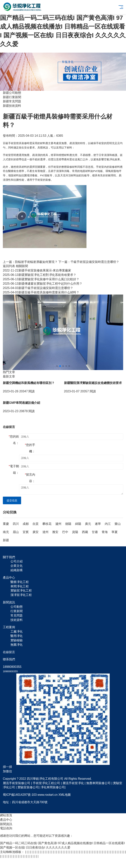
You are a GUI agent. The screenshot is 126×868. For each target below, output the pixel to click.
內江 (108, 524)
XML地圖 (65, 795)
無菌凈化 (17, 645)
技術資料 (17, 620)
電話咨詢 (6, 828)
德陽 (68, 524)
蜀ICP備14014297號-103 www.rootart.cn (30, 795)
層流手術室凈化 (73, 783)
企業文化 (17, 566)
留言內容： (30, 478)
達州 (45, 532)
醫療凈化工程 (20, 582)
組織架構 (17, 570)
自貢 (36, 524)
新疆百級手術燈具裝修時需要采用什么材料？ (41, 292)
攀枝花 (47, 524)
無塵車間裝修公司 (98, 783)
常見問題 (17, 615)
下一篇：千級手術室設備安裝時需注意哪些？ (89, 262)
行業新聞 (17, 611)
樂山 (118, 524)
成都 (26, 524)
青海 (105, 532)
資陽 (75, 532)
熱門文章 (9, 372)
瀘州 (58, 524)
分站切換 (10, 512)
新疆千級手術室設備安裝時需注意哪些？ (38, 288)
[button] (57, 366)
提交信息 (12, 500)
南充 (6, 532)
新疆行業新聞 (12, 97)
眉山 (16, 532)
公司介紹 (17, 561)
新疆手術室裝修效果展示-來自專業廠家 (37, 270)
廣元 (88, 524)
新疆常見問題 (12, 101)
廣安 (36, 532)
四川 (16, 524)
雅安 (55, 532)
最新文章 (9, 376)
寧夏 (115, 532)
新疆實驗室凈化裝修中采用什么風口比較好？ (41, 279)
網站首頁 (6, 815)
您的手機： (30, 448)
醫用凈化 (17, 636)
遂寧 (98, 524)
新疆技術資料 (12, 106)
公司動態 (17, 607)
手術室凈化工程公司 (46, 783)
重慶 (6, 524)
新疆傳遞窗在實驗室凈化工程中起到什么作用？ (43, 284)
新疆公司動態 (12, 93)
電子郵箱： (14, 469)
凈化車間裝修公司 (53, 787)
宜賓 (26, 532)
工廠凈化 (17, 632)
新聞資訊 (6, 824)
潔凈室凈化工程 (21, 595)
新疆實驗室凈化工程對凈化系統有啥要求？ (40, 275)
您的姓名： (14, 440)
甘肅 (95, 532)
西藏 (85, 532)
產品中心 (6, 820)
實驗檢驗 (17, 640)
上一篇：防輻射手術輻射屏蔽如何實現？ (30, 262)
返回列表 (9, 266)
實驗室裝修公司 (28, 787)
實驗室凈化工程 (21, 591)
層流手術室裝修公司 (17, 783)
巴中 (65, 532)
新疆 (6, 540)
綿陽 (78, 524)
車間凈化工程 (20, 586)
